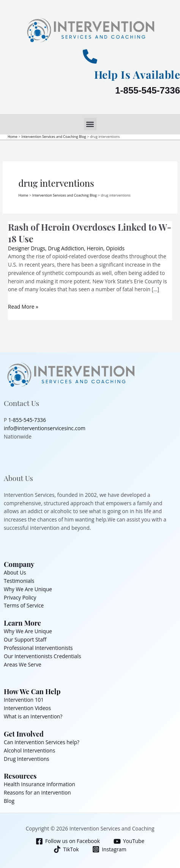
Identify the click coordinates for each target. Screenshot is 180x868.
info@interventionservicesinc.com (45, 428)
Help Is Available (137, 74)
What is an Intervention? (33, 716)
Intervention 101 (24, 700)
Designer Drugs (27, 248)
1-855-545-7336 (148, 90)
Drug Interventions (27, 759)
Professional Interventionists (38, 648)
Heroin (95, 248)
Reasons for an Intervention (37, 792)
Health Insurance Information (39, 784)
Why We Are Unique (28, 589)
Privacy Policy (20, 597)
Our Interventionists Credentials (42, 656)
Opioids (115, 248)
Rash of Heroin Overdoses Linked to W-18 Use (90, 233)
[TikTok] (66, 849)
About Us (15, 572)
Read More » (23, 307)
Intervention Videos (27, 708)
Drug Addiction (66, 248)
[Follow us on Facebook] (68, 841)
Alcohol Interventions (29, 750)
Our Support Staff (25, 639)
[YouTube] (129, 841)
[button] (90, 124)
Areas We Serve (23, 664)
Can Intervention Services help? (42, 742)
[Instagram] (109, 849)
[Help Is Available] (90, 56)
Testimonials (19, 581)
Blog (9, 801)
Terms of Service (24, 605)
